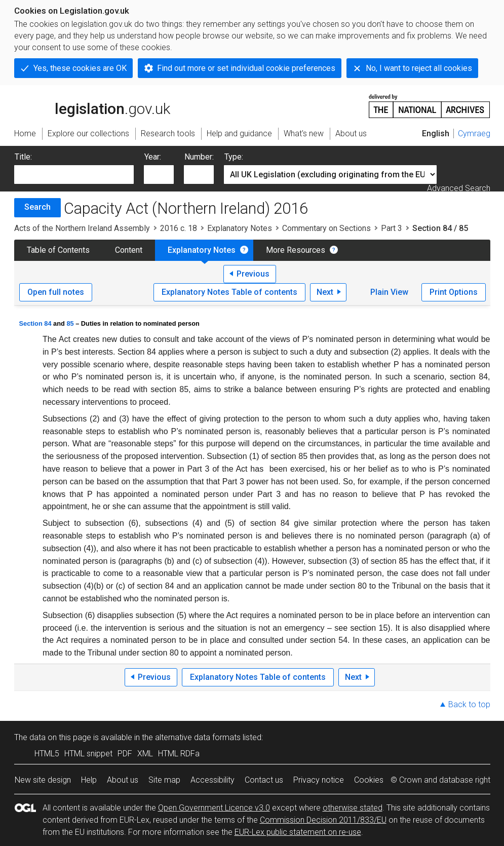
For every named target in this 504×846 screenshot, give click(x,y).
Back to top (469, 704)
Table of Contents (58, 250)
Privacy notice (319, 780)
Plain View (389, 292)
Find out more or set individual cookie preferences (246, 68)
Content (129, 250)
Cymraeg (474, 133)
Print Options (454, 292)
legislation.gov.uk (92, 105)
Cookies (369, 780)
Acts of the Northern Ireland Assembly (82, 228)
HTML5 (47, 754)
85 (70, 323)
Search (37, 207)
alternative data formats (198, 737)
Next (325, 292)
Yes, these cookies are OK (80, 68)
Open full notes (56, 292)
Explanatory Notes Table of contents (229, 292)
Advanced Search (459, 188)
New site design (43, 780)
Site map (164, 780)
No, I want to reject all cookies (419, 68)
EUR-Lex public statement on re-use (298, 832)
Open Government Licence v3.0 (214, 808)
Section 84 (35, 323)
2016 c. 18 (179, 228)
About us (123, 780)
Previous (253, 274)
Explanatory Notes (240, 228)
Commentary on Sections (326, 228)
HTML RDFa (179, 754)
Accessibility (212, 780)
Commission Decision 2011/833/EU (323, 820)
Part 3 (392, 228)
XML (145, 754)
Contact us (264, 780)
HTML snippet (88, 754)
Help (89, 780)
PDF (125, 754)
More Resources (296, 250)
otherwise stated (353, 808)
